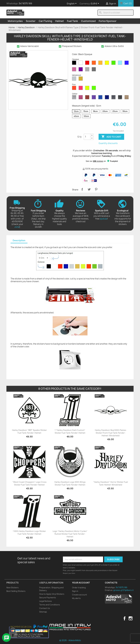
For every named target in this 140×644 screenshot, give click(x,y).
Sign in (75, 591)
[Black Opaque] (75, 63)
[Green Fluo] (94, 89)
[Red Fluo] (75, 89)
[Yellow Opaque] (107, 63)
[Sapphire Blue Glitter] (101, 98)
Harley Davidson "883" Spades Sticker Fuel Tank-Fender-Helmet (29, 431)
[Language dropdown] (72, 4)
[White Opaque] (81, 63)
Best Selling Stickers (16, 591)
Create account (80, 595)
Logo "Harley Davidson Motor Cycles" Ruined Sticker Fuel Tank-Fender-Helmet (70, 534)
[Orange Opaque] (94, 63)
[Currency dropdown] (95, 4)
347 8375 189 (25, 3)
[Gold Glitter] (127, 98)
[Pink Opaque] (75, 70)
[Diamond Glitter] (75, 98)
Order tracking (79, 588)
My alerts (76, 598)
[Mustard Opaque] (101, 63)
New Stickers (13, 588)
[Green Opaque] (114, 63)
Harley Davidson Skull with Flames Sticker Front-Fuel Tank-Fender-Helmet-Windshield (111, 433)
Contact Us (45, 608)
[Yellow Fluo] (88, 89)
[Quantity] (87, 137)
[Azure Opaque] (121, 63)
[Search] (116, 13)
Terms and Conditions (50, 605)
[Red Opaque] (88, 63)
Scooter (31, 21)
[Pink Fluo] (81, 89)
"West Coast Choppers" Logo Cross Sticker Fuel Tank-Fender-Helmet (29, 483)
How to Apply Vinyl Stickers (52, 594)
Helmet (60, 21)
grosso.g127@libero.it (123, 590)
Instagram (131, 618)
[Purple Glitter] (94, 98)
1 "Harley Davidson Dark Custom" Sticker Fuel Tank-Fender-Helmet (70, 431)
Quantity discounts (108, 143)
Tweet (89, 189)
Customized (88, 21)
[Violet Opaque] (81, 70)
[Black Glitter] (121, 98)
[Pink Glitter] (81, 98)
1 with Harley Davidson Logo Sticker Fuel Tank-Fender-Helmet (29, 532)
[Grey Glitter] (114, 98)
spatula (103, 219)
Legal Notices (46, 601)
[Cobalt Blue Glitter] (107, 98)
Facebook (125, 618)
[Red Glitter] (88, 98)
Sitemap (43, 612)
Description (19, 240)
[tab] (19, 241)
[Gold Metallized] (81, 79)
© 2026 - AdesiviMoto (70, 640)
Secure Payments (48, 598)
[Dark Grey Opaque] (94, 70)
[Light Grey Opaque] (88, 70)
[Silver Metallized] (75, 79)
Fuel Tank (72, 21)
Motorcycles (15, 21)
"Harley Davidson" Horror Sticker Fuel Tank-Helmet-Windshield (111, 483)
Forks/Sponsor (108, 21)
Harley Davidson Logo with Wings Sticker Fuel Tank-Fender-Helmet (70, 483)
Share (82, 189)
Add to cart (111, 137)
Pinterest (96, 189)
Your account (81, 583)
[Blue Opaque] (127, 63)
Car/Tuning (45, 21)
